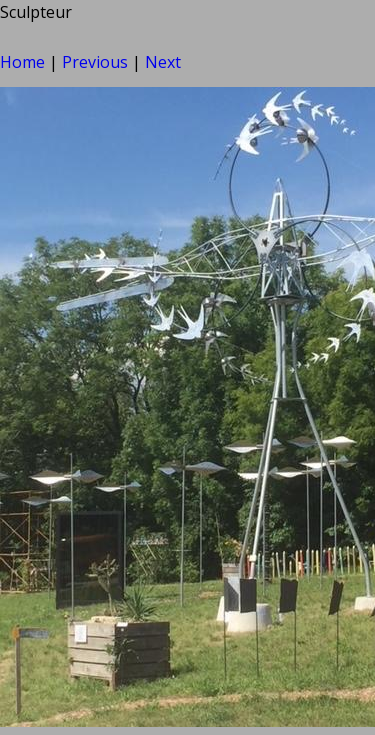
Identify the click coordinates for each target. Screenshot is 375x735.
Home (22, 62)
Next (163, 62)
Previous (95, 62)
